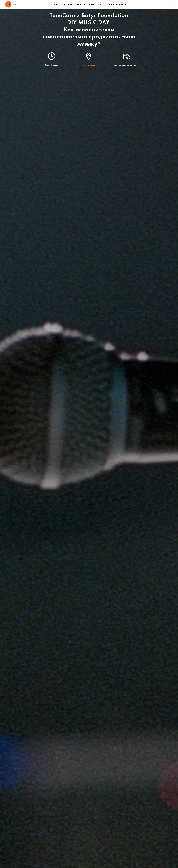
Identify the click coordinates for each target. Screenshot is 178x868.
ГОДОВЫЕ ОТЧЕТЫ (117, 5)
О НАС (55, 5)
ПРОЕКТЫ (81, 5)
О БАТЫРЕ (67, 5)
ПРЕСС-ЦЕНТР (96, 5)
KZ (171, 5)
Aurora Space (89, 65)
